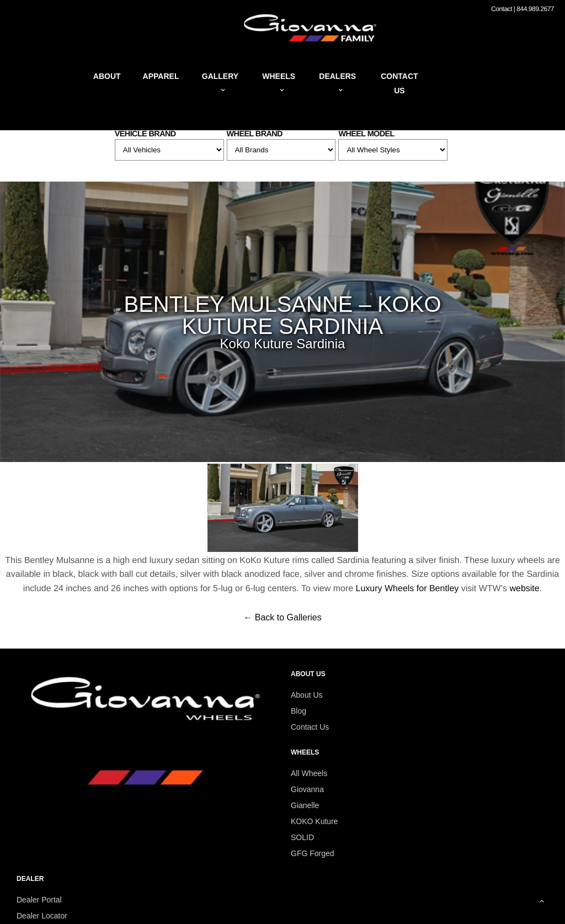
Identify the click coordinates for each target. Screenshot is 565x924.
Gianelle (305, 805)
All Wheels (309, 773)
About (107, 76)
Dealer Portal (39, 900)
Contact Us (310, 727)
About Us (307, 695)
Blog (299, 711)
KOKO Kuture (315, 821)
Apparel (161, 76)
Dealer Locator (42, 916)
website (524, 589)
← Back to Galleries (282, 617)
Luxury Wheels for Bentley (407, 589)
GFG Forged (313, 853)
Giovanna (307, 789)
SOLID (302, 837)
